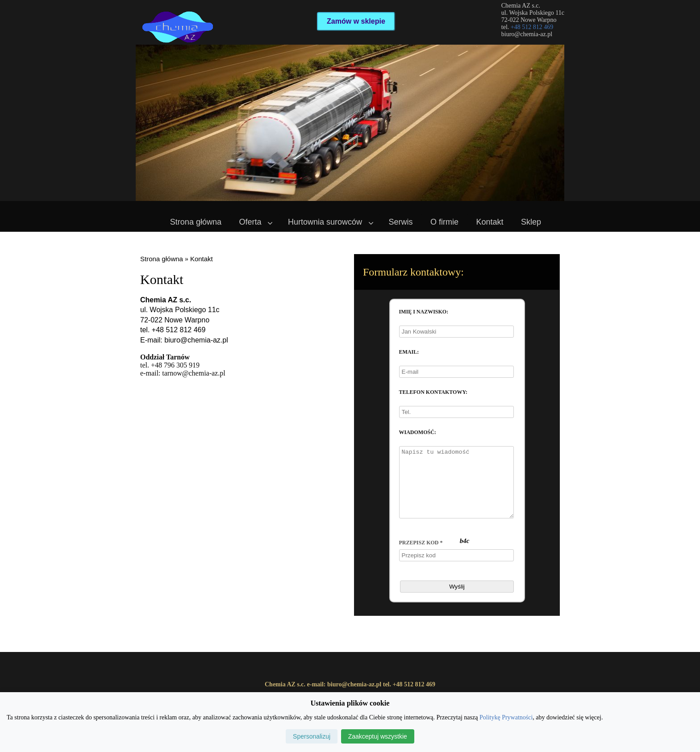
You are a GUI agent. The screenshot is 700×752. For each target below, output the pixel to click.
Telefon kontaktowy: (433, 392)
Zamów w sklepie (356, 21)
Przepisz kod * (421, 556)
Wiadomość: (418, 432)
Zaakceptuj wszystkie (378, 736)
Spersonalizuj (312, 736)
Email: (409, 352)
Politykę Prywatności (506, 717)
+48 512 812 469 (532, 27)
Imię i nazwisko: (424, 312)
